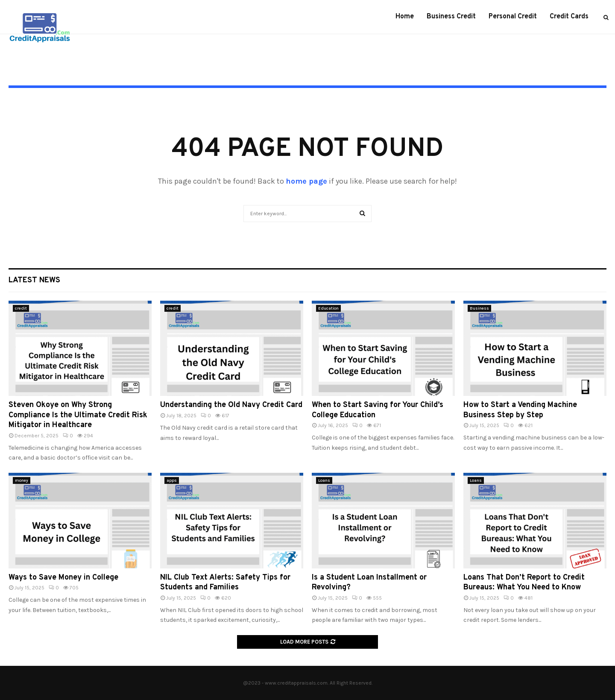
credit (21, 308)
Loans (324, 480)
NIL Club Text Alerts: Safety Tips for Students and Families (225, 583)
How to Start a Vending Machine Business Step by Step (520, 410)
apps (172, 480)
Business (479, 308)
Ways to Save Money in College (63, 578)
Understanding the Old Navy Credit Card (231, 405)
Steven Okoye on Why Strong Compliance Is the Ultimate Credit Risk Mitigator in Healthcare (78, 415)
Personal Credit (513, 17)
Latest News (34, 280)
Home (405, 17)
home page (306, 181)
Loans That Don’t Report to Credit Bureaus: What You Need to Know (524, 583)
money (22, 480)
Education (328, 308)
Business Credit (451, 17)
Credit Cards (569, 17)
